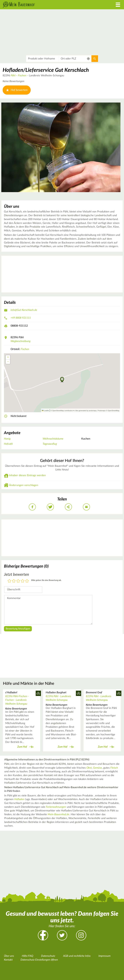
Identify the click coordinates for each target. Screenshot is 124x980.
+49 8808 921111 (21, 318)
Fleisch (114, 768)
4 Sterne (23, 581)
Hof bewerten (17, 90)
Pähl (13, 76)
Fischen (22, 76)
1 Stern (9, 581)
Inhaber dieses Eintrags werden (27, 475)
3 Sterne (18, 581)
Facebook (43, 935)
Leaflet (45, 411)
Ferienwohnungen (56, 807)
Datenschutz (48, 956)
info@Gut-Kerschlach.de (24, 310)
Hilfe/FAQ (28, 956)
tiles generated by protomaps (86, 411)
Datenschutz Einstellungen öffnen (39, 960)
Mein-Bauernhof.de (59, 815)
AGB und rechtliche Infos (77, 956)
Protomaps (102, 411)
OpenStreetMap (114, 411)
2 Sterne (14, 581)
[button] (62, 380)
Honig (7, 439)
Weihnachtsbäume (53, 439)
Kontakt (8, 960)
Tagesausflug (50, 444)
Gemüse (98, 768)
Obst (89, 768)
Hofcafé (8, 444)
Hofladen (19, 799)
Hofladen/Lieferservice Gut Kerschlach (46, 70)
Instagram (81, 935)
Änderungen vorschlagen (24, 485)
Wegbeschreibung (21, 341)
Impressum (104, 956)
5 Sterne (27, 581)
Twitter (62, 935)
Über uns (9, 956)
